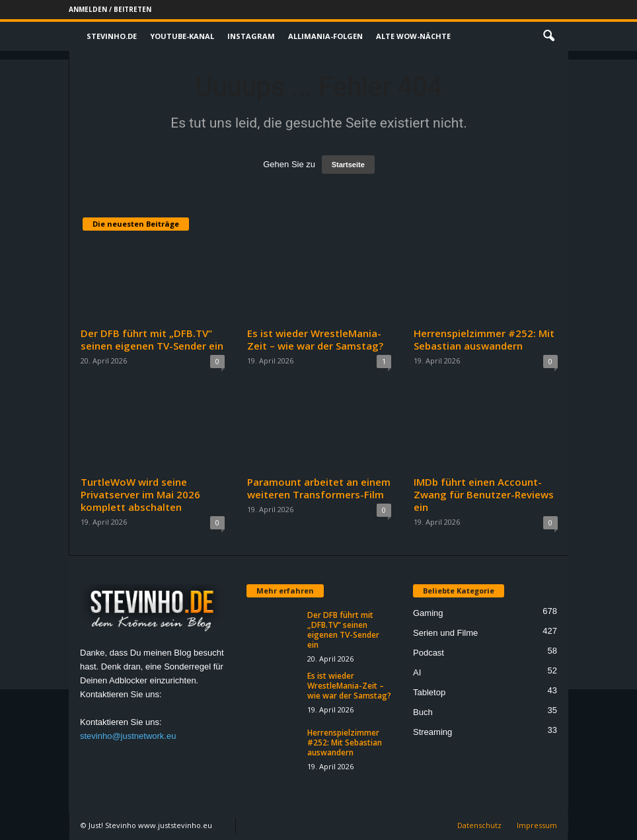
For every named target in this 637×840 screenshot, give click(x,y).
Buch (423, 712)
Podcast (429, 653)
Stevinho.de (112, 36)
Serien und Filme (445, 633)
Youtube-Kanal (182, 36)
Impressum (537, 825)
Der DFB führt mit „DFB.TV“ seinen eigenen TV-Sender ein (152, 339)
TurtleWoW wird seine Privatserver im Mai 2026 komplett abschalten (140, 494)
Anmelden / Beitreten (110, 9)
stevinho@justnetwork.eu (128, 736)
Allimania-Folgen (325, 36)
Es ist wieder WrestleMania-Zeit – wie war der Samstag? (315, 339)
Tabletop (429, 692)
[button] (548, 36)
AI (417, 672)
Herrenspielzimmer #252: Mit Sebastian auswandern (484, 339)
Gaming (428, 613)
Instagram (251, 36)
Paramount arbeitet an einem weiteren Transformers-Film (319, 488)
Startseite (348, 165)
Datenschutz (479, 825)
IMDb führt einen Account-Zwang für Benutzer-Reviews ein (484, 494)
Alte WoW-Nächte (413, 36)
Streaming (432, 732)
